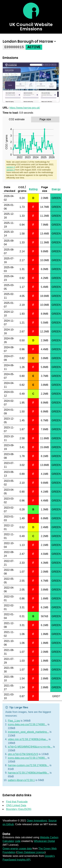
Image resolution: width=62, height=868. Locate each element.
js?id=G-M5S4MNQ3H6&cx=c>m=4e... (30, 747)
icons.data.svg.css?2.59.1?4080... (27, 724)
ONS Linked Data (16, 805)
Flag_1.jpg (14, 721)
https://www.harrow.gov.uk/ (25, 108)
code (18, 841)
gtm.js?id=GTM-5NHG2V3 (23, 754)
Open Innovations (37, 820)
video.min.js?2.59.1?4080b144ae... (28, 739)
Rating (33, 189)
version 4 (11, 170)
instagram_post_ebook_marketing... (28, 732)
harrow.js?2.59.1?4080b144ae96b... (28, 773)
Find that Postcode (17, 801)
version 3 (11, 167)
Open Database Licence (31, 852)
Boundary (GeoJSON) (19, 809)
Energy (56, 189)
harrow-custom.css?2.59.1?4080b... (28, 765)
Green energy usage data (17, 848)
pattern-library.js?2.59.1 (21, 780)
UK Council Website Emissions (31, 27)
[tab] (17, 119)
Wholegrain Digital (44, 841)
